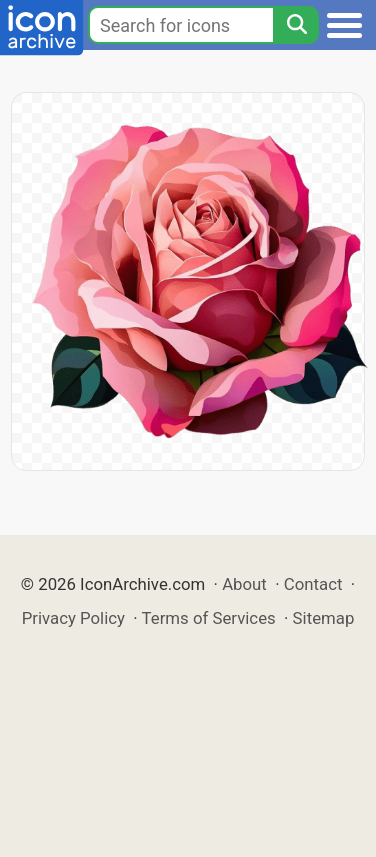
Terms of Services (209, 618)
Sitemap (324, 618)
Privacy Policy (73, 618)
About (244, 584)
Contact (313, 584)
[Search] (296, 25)
